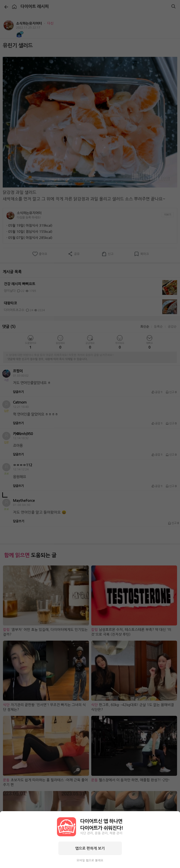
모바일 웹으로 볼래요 (90, 860)
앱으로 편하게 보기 (90, 848)
